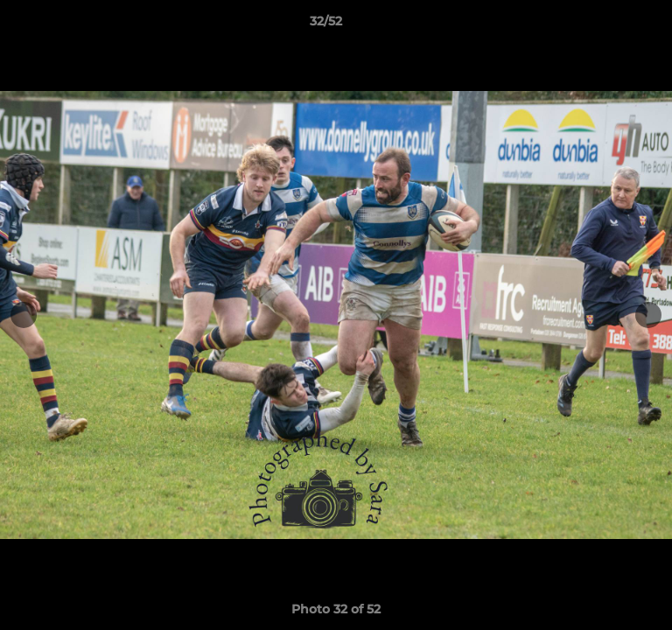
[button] (609, 25)
